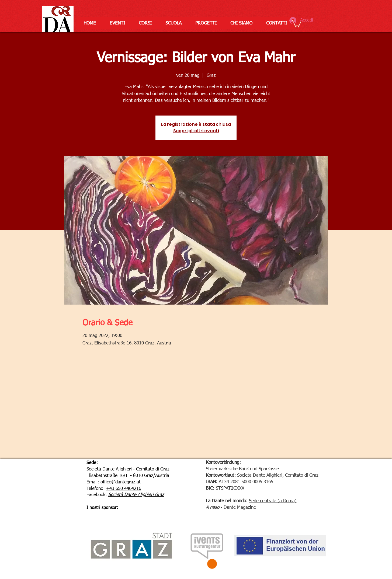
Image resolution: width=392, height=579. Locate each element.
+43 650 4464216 (124, 489)
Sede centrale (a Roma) (273, 501)
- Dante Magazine (238, 508)
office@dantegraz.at (121, 482)
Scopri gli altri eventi (196, 131)
